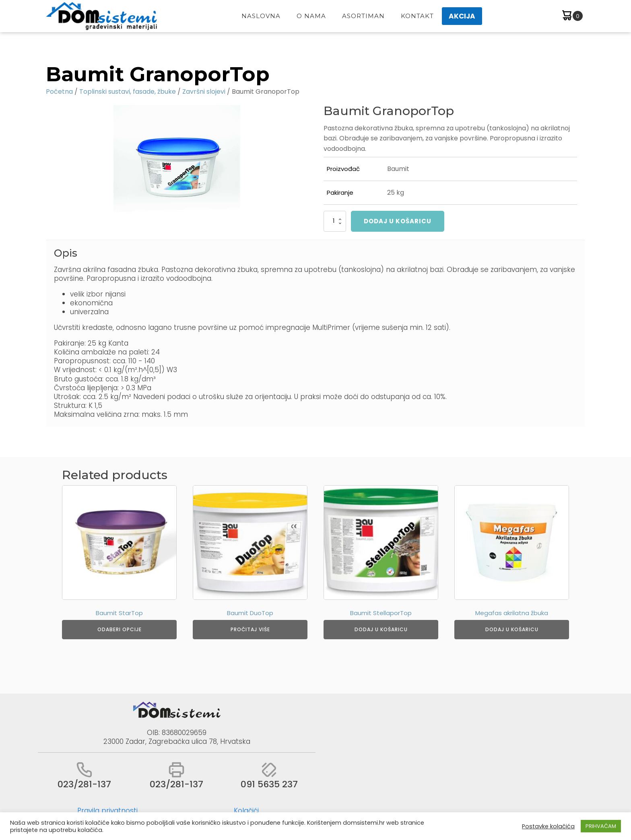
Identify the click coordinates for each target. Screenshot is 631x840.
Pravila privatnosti (107, 811)
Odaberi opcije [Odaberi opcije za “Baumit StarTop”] (120, 629)
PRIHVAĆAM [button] (601, 826)
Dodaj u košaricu (398, 221)
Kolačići (246, 811)
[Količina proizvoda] (335, 221)
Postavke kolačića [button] (548, 826)
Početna (59, 92)
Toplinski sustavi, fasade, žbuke (128, 92)
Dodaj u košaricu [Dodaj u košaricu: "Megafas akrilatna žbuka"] (512, 629)
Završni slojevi (204, 92)
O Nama (311, 16)
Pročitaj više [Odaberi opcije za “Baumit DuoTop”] (250, 629)
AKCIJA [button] (462, 16)
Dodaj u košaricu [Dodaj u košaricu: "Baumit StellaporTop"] (381, 629)
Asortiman (363, 16)
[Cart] (572, 16)
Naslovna (261, 16)
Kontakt (417, 16)
